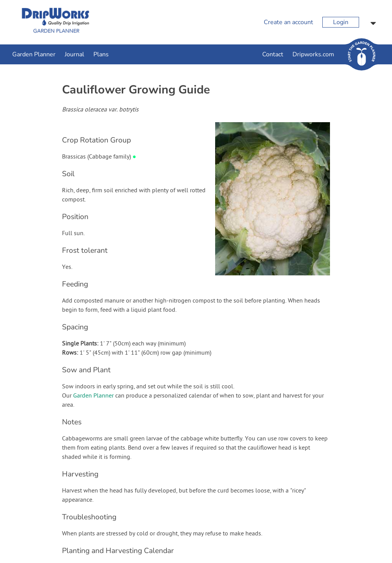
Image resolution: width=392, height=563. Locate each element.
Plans (101, 54)
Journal (74, 54)
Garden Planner (34, 54)
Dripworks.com (313, 54)
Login (341, 22)
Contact (273, 54)
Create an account (288, 22)
